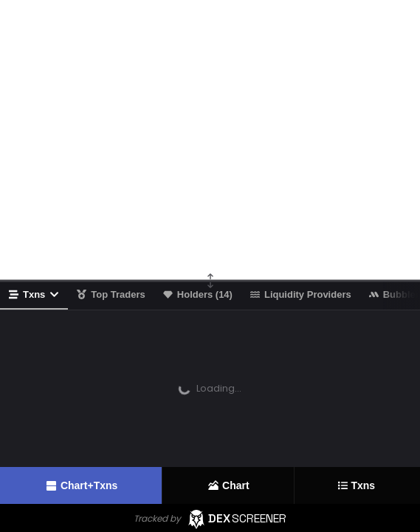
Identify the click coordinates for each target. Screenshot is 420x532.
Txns (34, 294)
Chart (228, 485)
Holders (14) (198, 294)
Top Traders (111, 294)
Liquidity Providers (301, 294)
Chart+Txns (81, 486)
